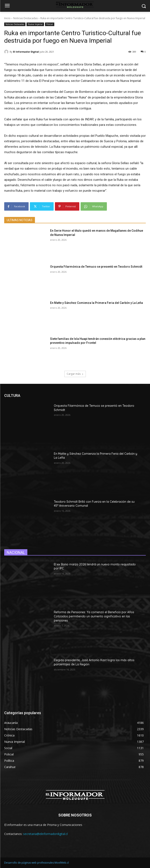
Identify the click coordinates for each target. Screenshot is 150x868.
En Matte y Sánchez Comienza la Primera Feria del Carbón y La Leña (96, 303)
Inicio (7, 18)
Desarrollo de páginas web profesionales (29, 863)
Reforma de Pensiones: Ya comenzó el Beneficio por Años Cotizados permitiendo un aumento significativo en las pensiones (94, 616)
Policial (50, 24)
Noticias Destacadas (25, 18)
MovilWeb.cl (62, 863)
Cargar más (75, 374)
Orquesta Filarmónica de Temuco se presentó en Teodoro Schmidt (96, 267)
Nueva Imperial (35, 24)
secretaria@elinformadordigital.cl (45, 834)
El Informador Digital (26, 52)
